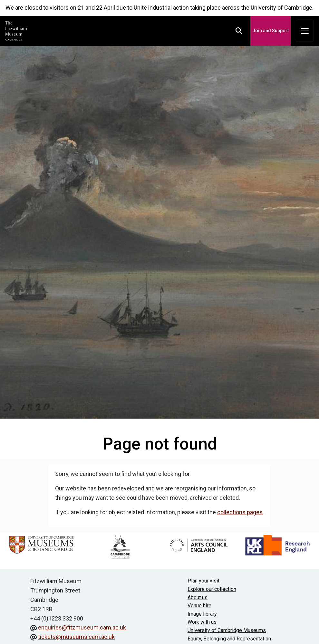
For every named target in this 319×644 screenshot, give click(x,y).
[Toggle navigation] (305, 31)
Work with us (202, 622)
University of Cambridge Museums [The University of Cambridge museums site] (227, 630)
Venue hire (199, 606)
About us (198, 597)
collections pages (240, 512)
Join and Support (271, 31)
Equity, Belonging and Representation (229, 639)
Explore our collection (212, 589)
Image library (202, 614)
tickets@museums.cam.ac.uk (76, 637)
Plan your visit (203, 581)
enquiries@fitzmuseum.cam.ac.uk (82, 627)
